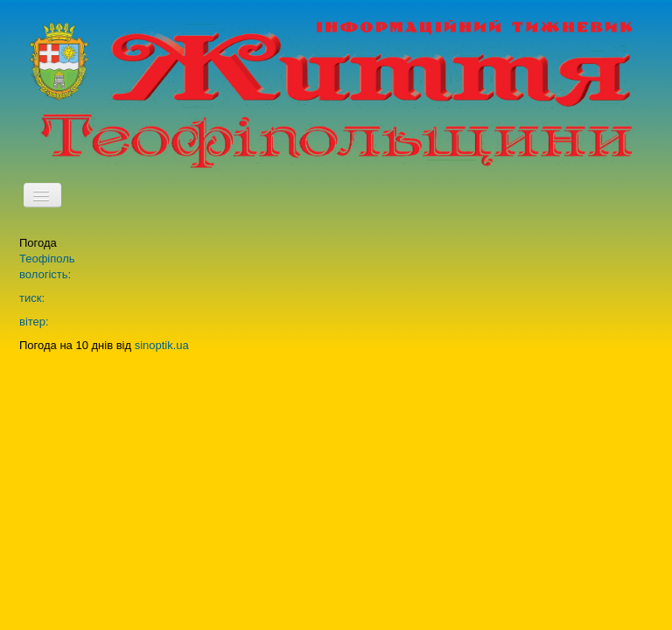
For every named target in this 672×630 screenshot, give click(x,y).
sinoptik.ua (162, 345)
